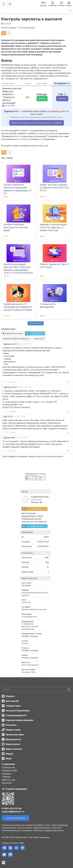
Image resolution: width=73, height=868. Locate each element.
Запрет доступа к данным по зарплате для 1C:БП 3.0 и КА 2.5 (54, 188)
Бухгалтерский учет (30, 665)
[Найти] (69, 690)
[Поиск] (10, 4)
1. (3, 344)
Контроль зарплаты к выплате (32, 19)
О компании (8, 764)
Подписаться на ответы (13, 333)
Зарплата (26, 595)
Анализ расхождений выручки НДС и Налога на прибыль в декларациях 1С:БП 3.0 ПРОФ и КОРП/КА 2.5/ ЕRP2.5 (18, 270)
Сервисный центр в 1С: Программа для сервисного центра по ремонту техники (18, 307)
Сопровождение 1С (16, 715)
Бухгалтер (26, 602)
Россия (25, 643)
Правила (6, 774)
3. (3, 416)
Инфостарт (43, 146)
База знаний (12, 701)
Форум (9, 754)
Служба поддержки (16, 789)
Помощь (6, 777)
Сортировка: (16, 339)
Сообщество (8, 767)
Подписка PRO (9, 771)
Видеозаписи (13, 744)
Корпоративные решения (19, 720)
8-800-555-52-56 (12, 808)
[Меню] (4, 4)
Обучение (11, 725)
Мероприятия (13, 739)
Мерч (9, 759)
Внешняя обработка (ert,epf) (34, 609)
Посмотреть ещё (36, 323)
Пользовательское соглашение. (17, 830)
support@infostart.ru (13, 812)
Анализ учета (43, 593)
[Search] (36, 690)
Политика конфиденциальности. (49, 830)
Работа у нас (9, 780)
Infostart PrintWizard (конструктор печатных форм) (16, 227)
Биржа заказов (14, 749)
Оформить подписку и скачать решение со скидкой (37, 123)
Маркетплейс (13, 730)
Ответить (13, 382)
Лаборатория (13, 706)
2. (3, 387)
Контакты (7, 783)
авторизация (57, 456)
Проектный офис (15, 735)
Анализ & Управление (18, 711)
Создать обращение (15, 818)
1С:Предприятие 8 (29, 617)
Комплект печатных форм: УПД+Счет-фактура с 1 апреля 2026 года (53, 227)
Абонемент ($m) (29, 672)
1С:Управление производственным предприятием (30, 626)
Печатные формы (29, 593)
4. (3, 438)
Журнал (10, 696)
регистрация (44, 456)
